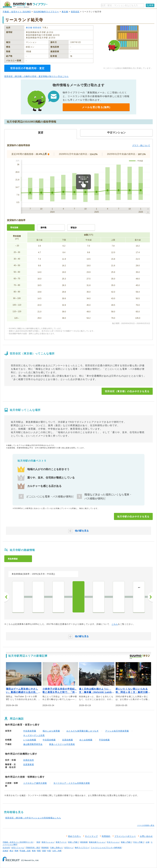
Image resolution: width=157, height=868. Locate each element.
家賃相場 (84, 842)
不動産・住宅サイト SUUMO (17, 12)
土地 (147, 842)
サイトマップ (91, 836)
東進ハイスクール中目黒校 (62, 744)
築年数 (44, 228)
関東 (16, 851)
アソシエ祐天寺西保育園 (117, 731)
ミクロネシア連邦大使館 (35, 783)
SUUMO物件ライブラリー (46, 12)
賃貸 (38, 842)
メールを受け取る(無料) (96, 107)
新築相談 (45, 848)
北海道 (5, 851)
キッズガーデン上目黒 (34, 735)
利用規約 (106, 836)
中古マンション (113, 842)
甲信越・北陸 (25, 851)
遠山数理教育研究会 (33, 744)
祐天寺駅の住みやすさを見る (133, 517)
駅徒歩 (74, 228)
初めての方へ (75, 836)
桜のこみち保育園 (51, 731)
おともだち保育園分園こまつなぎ (83, 731)
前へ (7, 597)
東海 (34, 851)
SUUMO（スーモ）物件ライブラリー (25, 5)
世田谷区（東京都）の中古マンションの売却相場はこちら (33, 818)
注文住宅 (6, 848)
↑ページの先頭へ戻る (146, 825)
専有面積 (14, 228)
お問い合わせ (146, 836)
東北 (11, 851)
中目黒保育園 (30, 731)
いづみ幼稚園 (30, 740)
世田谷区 (75, 12)
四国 (44, 851)
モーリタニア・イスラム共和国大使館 (72, 783)
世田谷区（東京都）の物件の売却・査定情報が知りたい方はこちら (36, 76)
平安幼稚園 (104, 740)
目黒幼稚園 (68, 740)
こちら (115, 624)
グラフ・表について (141, 145)
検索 (151, 5)
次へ (150, 597)
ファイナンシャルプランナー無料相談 (106, 848)
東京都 (65, 12)
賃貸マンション (48, 842)
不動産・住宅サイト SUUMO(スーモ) (18, 842)
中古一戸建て (139, 842)
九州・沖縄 (57, 851)
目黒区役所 (29, 760)
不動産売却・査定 (33, 848)
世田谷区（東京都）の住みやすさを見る (127, 391)
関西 (39, 851)
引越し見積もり (56, 848)
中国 (49, 851)
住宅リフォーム (18, 848)
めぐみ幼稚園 (86, 740)
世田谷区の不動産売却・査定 (27, 68)
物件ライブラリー (82, 848)
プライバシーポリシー (125, 836)
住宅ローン (69, 848)
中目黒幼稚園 (49, 740)
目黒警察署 (29, 764)
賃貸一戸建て (74, 842)
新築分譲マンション (97, 842)
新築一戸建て (126, 842)
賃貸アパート (61, 842)
